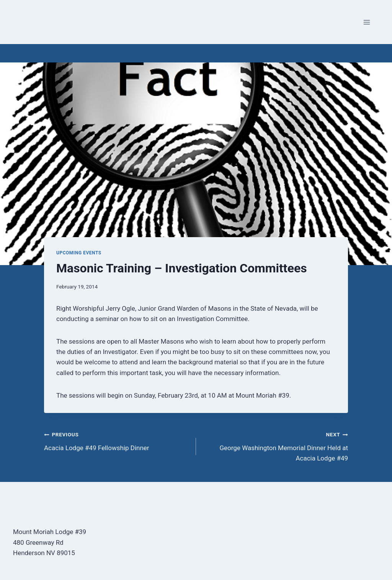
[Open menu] (367, 22)
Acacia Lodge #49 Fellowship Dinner (117, 440)
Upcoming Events (79, 253)
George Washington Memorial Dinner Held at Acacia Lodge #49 (275, 446)
